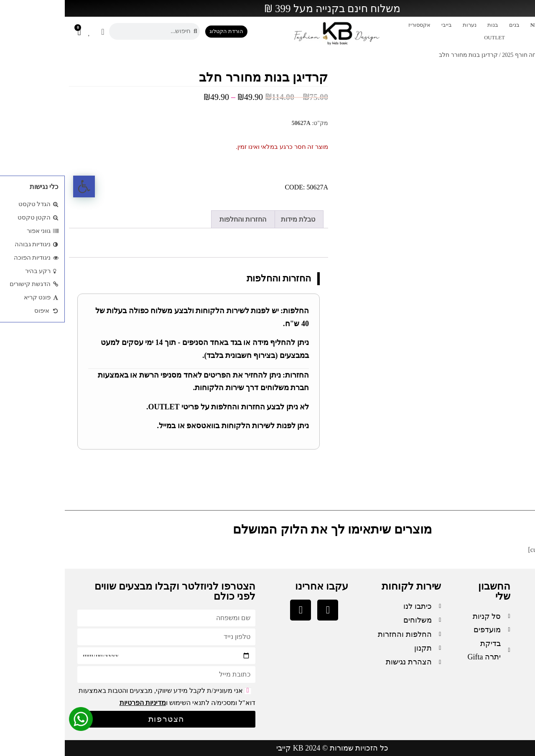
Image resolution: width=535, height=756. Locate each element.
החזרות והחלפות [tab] (178, 219)
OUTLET (430, 38)
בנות (428, 25)
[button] (19, 186)
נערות (405, 25)
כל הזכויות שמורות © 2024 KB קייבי (267, 748)
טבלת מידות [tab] (233, 219)
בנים (450, 25)
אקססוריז (355, 25)
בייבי (382, 25)
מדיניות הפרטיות (78, 703)
